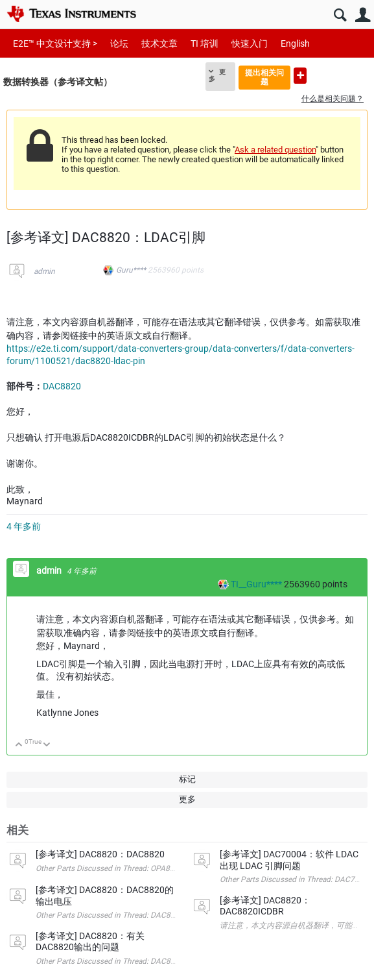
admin (44, 271)
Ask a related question (275, 150)
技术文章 (159, 43)
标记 (187, 779)
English (295, 43)
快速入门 (250, 43)
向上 (19, 745)
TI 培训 (205, 43)
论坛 (119, 43)
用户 (363, 15)
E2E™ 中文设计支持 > (55, 43)
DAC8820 (62, 386)
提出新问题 (300, 76)
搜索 (340, 15)
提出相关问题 (264, 77)
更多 (217, 75)
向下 (47, 745)
